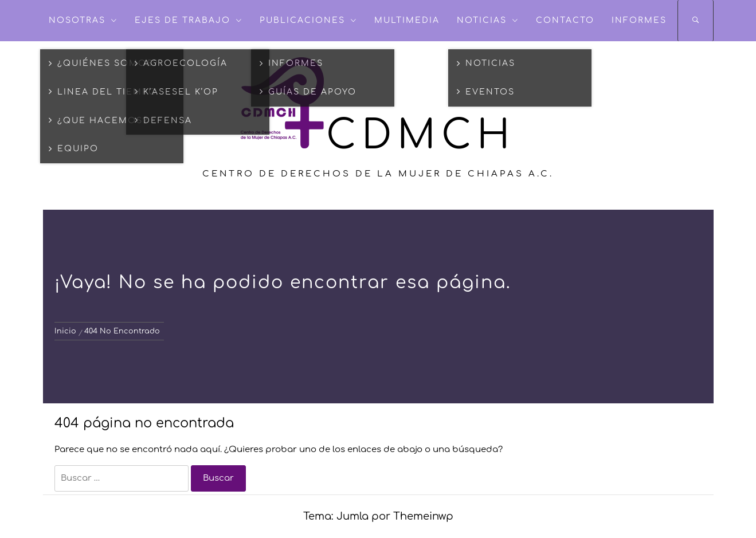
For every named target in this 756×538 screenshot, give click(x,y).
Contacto (565, 20)
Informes (639, 20)
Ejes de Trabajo (189, 21)
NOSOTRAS (83, 21)
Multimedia (407, 20)
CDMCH (421, 136)
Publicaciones (308, 21)
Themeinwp (423, 516)
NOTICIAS (488, 21)
